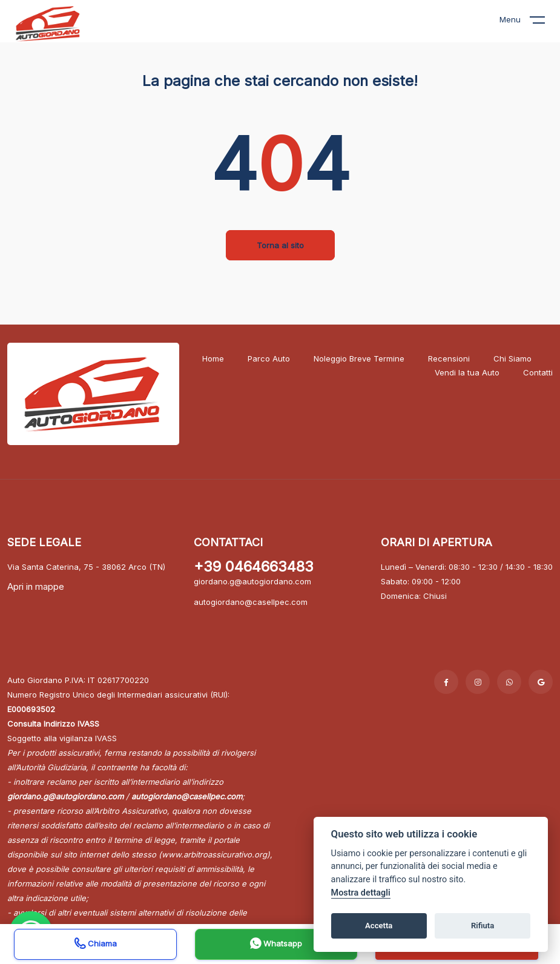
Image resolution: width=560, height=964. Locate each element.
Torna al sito (280, 245)
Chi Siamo (512, 358)
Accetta (379, 926)
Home (213, 358)
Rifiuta (483, 926)
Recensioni (449, 358)
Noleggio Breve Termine (359, 358)
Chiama (96, 945)
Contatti (538, 372)
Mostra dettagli (361, 893)
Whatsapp (276, 945)
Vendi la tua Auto (467, 372)
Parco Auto (269, 358)
